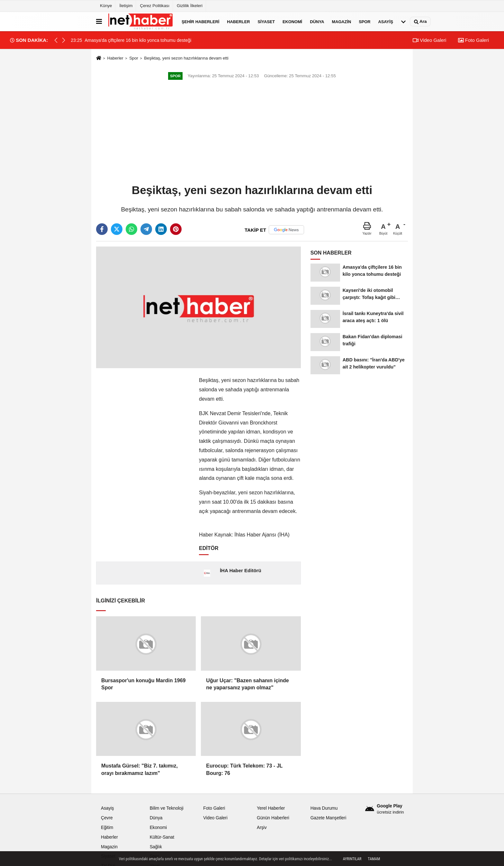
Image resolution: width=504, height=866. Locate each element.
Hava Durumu (324, 808)
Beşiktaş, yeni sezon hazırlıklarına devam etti (186, 58)
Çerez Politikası (155, 6)
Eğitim (107, 828)
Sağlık (156, 847)
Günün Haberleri (273, 818)
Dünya (317, 21)
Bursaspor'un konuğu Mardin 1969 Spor (144, 684)
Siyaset (266, 21)
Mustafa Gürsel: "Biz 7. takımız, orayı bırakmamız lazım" (139, 769)
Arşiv (262, 828)
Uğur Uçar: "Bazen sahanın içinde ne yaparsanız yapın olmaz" (247, 684)
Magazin (342, 21)
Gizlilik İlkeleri (190, 6)
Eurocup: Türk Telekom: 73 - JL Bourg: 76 (244, 769)
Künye (106, 6)
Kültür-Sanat (162, 837)
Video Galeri (429, 40)
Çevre (107, 818)
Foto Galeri (473, 40)
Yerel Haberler (271, 808)
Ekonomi (292, 21)
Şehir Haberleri (200, 21)
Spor (364, 21)
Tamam (374, 859)
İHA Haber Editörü (241, 570)
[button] (64, 40)
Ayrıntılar (352, 859)
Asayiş (386, 21)
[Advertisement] (252, 133)
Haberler (238, 21)
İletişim (126, 6)
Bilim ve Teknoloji (167, 808)
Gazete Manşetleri (328, 818)
